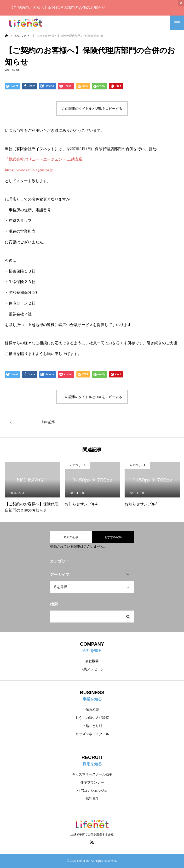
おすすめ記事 (113, 537)
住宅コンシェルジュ (92, 791)
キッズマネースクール (92, 734)
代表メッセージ (92, 669)
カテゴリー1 (78, 465)
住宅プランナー (92, 782)
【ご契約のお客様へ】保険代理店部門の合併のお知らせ (57, 8)
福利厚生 (92, 799)
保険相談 (92, 710)
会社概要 (92, 661)
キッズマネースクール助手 (92, 774)
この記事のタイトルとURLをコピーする (92, 109)
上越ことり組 (92, 726)
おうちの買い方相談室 (92, 718)
